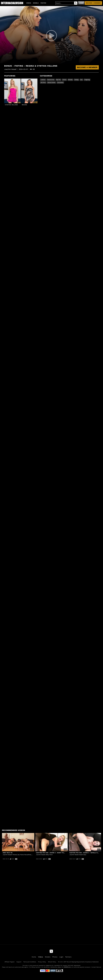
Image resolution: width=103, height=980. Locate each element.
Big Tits (58, 80)
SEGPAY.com (67, 967)
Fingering (87, 80)
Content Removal (96, 967)
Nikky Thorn (49, 855)
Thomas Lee (16, 855)
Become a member (93, 3)
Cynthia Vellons (11, 105)
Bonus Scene (51, 82)
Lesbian (43, 80)
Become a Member (87, 67)
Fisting (76, 80)
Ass (81, 80)
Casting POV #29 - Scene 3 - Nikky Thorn (51, 853)
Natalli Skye (83, 855)
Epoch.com (12, 967)
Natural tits (51, 80)
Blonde (70, 80)
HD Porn (43, 82)
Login (81, 3)
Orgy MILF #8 (8, 853)
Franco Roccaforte (25, 855)
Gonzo (64, 80)
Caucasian (60, 82)
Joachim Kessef (7, 855)
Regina (24, 105)
